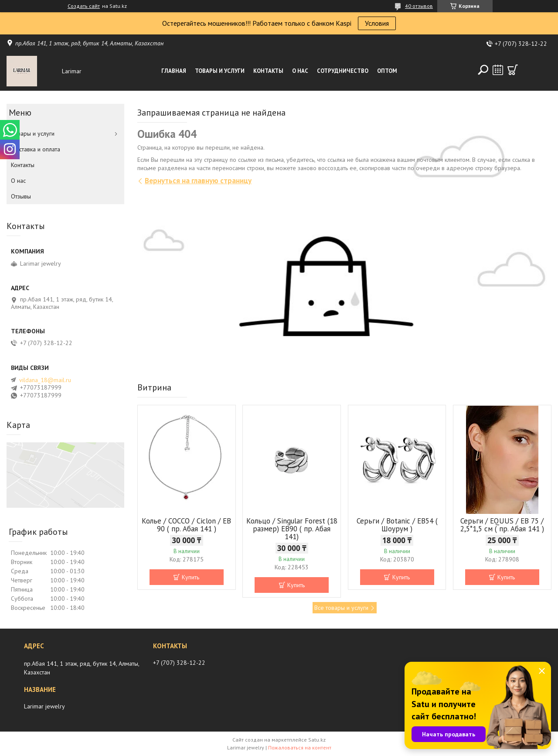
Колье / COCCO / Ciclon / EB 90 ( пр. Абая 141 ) (186, 525)
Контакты (268, 71)
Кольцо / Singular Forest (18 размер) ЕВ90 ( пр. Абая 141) (292, 529)
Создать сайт (84, 6)
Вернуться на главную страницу (198, 181)
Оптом (387, 71)
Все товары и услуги (341, 608)
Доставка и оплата (36, 149)
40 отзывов (419, 6)
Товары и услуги (220, 71)
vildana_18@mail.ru (45, 380)
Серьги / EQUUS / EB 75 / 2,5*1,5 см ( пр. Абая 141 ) (502, 525)
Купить (191, 577)
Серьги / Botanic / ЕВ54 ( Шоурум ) (397, 525)
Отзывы (21, 196)
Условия (377, 23)
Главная (174, 71)
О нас (300, 71)
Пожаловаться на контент (300, 747)
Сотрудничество (343, 71)
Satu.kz (317, 740)
